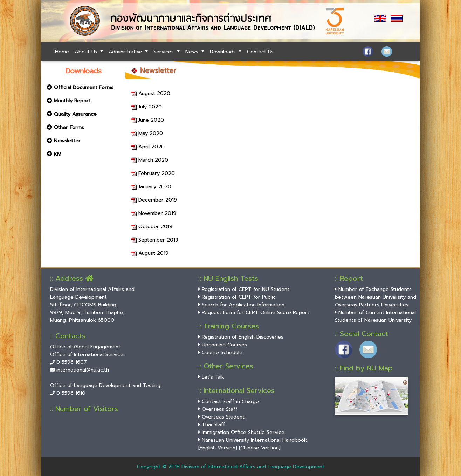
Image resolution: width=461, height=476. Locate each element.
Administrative (126, 52)
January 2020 (151, 186)
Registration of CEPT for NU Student (244, 289)
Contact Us (260, 52)
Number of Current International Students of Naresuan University (375, 316)
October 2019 (152, 226)
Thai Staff (212, 424)
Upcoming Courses (223, 345)
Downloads (224, 52)
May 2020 (147, 133)
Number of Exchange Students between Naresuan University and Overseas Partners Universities (376, 297)
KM (54, 154)
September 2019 (155, 240)
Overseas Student (221, 417)
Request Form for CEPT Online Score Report (254, 312)
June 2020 (147, 120)
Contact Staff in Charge (229, 401)
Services (164, 52)
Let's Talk (211, 377)
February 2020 (153, 173)
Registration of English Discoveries (241, 337)
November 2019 (154, 213)
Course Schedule (220, 352)
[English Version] (218, 448)
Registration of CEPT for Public (237, 297)
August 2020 (151, 93)
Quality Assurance (72, 114)
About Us (87, 52)
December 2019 (154, 200)
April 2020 (148, 147)
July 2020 (146, 107)
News (193, 52)
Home (62, 52)
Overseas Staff (218, 409)
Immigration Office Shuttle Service (241, 432)
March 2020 (150, 160)
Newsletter (64, 141)
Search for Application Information (241, 305)
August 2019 (150, 253)
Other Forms (66, 127)
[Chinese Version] (260, 448)
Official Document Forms (80, 87)
